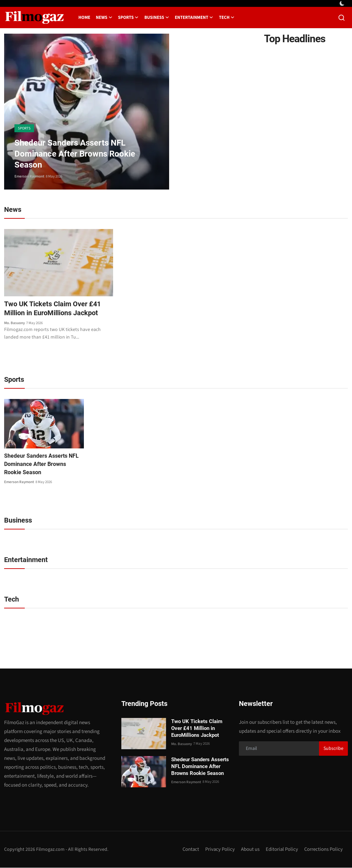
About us (250, 850)
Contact (189, 850)
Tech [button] (227, 18)
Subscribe (333, 749)
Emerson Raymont (29, 176)
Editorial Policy (281, 850)
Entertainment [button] (194, 18)
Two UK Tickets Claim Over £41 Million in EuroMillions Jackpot (52, 309)
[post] (87, 112)
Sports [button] (128, 18)
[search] (342, 18)
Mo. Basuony (14, 323)
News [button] (104, 18)
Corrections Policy (323, 850)
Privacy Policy (219, 850)
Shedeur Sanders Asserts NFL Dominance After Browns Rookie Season (41, 464)
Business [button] (157, 18)
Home (84, 18)
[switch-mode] (343, 3)
